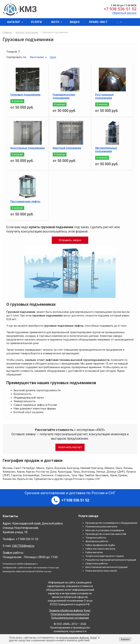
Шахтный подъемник (67, 148)
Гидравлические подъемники (64, 96)
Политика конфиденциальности (70, 614)
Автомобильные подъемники (106, 150)
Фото (58, 22)
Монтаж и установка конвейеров (105, 530)
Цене (53, 57)
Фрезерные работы (97, 541)
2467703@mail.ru (23, 546)
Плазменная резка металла (101, 526)
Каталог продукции (27, 32)
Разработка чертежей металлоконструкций (111, 560)
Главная (7, 32)
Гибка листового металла (100, 549)
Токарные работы (96, 538)
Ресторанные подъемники (104, 96)
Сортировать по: (17, 57)
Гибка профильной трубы (100, 545)
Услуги (36, 22)
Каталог (16, 22)
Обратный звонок (124, 13)
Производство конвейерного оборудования (111, 523)
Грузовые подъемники (25, 95)
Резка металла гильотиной (101, 571)
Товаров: (12, 52)
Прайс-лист (98, 22)
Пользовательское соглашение (70, 618)
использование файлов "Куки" (78, 638)
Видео (75, 22)
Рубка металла (94, 552)
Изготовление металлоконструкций (106, 567)
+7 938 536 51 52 (120, 9)
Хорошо (125, 639)
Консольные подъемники (28, 148)
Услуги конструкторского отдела (105, 556)
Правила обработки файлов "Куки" (70, 611)
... (120, 22)
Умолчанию (37, 57)
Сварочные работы (97, 563)
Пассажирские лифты (25, 201)
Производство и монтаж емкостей (106, 534)
